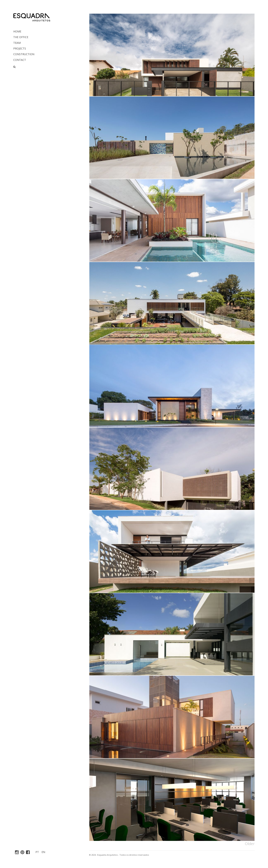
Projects (20, 48)
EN (43, 852)
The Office (21, 37)
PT (37, 852)
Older (250, 844)
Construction (24, 54)
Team (17, 43)
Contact (20, 60)
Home (17, 31)
